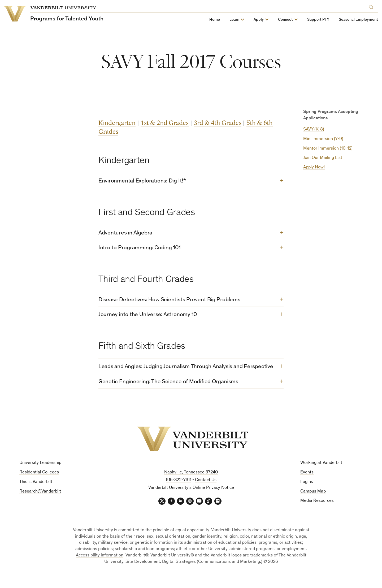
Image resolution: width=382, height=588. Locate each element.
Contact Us (206, 493)
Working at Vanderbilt (321, 475)
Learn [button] (235, 20)
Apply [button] (259, 20)
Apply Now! (314, 167)
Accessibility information (100, 569)
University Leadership (40, 475)
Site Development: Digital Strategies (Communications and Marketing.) (194, 575)
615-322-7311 (179, 493)
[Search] (372, 6)
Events (307, 485)
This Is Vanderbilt (36, 495)
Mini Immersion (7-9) (323, 139)
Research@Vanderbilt (40, 504)
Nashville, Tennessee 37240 (191, 485)
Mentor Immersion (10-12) (328, 149)
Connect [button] (286, 20)
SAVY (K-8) (314, 130)
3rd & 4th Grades (218, 123)
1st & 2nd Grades (165, 123)
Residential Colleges (39, 485)
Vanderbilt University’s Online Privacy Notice (191, 500)
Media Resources (317, 514)
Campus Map (313, 504)
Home (215, 20)
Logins (307, 495)
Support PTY (318, 20)
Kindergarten (117, 123)
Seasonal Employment (359, 20)
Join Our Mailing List (323, 158)
